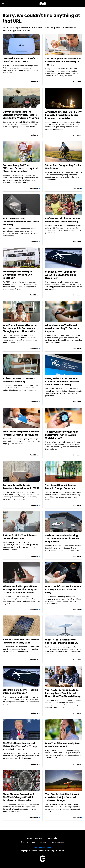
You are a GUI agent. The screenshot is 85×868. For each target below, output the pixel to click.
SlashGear (60, 851)
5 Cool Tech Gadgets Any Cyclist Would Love (63, 167)
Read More (34, 82)
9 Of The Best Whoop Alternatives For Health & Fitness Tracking (21, 222)
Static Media (32, 842)
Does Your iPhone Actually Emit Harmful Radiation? (63, 745)
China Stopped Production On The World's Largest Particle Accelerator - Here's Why (19, 797)
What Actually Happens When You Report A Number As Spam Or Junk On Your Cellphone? (20, 589)
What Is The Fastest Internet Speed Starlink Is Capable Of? (62, 641)
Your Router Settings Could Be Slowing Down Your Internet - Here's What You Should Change (63, 693)
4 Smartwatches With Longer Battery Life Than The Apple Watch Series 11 (62, 435)
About (29, 838)
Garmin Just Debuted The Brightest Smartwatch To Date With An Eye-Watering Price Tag (21, 115)
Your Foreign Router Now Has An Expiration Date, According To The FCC (63, 62)
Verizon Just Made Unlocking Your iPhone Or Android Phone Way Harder (62, 538)
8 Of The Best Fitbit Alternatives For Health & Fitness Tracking (63, 220)
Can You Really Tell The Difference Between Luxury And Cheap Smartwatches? (20, 168)
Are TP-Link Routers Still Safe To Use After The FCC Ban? (20, 60)
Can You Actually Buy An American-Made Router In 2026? (21, 487)
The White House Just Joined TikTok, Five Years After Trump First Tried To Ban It (20, 746)
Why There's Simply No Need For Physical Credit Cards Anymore (21, 433)
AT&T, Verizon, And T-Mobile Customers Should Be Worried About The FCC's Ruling (62, 382)
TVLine (42, 851)
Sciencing (50, 851)
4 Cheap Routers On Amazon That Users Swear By (19, 380)
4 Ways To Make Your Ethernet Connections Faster (20, 537)
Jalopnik (34, 851)
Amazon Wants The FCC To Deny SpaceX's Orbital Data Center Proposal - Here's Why (63, 115)
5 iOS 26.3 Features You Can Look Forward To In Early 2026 (21, 641)
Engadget (25, 851)
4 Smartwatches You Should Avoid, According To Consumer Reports (63, 328)
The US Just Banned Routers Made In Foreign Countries (61, 487)
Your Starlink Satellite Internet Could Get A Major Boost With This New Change (62, 797)
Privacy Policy (52, 838)
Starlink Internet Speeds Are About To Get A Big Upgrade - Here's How (62, 275)
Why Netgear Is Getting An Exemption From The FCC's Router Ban (18, 275)
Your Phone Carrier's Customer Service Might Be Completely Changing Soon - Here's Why (20, 328)
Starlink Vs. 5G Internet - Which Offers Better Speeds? (20, 691)
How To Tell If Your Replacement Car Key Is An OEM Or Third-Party (63, 589)
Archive (39, 838)
